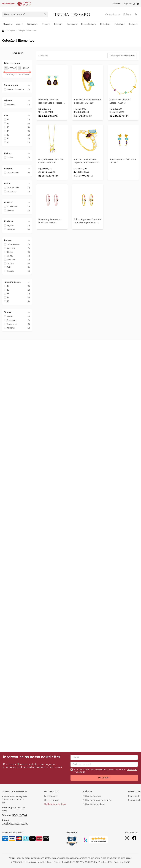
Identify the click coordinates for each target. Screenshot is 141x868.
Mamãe (18, 210)
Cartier (18, 157)
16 (18, 127)
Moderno (18, 229)
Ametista (18, 248)
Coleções (11, 31)
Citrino (18, 252)
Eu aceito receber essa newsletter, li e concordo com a (105, 771)
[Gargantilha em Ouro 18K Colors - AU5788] (52, 161)
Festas (18, 316)
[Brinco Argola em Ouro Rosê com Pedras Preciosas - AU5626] (52, 221)
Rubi (18, 267)
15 (18, 123)
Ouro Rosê (18, 191)
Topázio (18, 271)
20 (18, 142)
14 (18, 119)
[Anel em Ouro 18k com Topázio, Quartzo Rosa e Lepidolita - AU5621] (88, 161)
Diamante (18, 259)
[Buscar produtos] (34, 14)
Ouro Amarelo (18, 172)
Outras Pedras (18, 244)
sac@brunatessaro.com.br (15, 823)
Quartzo (18, 263)
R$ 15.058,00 (23, 74)
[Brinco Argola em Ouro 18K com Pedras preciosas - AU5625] (88, 221)
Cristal (18, 256)
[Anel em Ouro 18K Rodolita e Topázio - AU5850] (88, 95)
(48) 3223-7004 (20, 815)
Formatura (18, 320)
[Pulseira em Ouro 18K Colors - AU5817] (123, 95)
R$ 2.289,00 (11, 74)
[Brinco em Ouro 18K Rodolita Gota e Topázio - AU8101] (52, 95)
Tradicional (18, 324)
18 (18, 135)
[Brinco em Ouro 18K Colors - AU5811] (123, 161)
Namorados (18, 206)
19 (18, 138)
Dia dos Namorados (18, 89)
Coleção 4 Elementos (27, 31)
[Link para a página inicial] (3, 31)
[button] (17, 85)
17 (18, 131)
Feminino (18, 104)
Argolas (18, 225)
